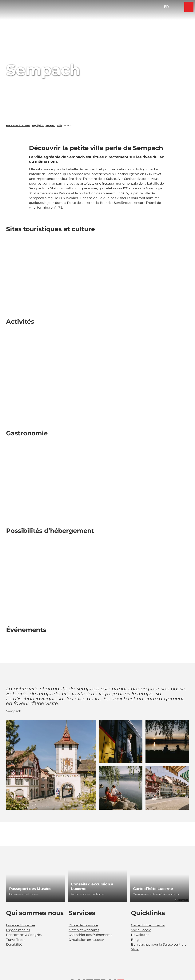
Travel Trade (16, 940)
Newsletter (140, 935)
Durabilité (14, 944)
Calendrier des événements (90, 935)
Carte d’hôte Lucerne (148, 925)
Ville (60, 125)
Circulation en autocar (86, 940)
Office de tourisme (83, 925)
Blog (135, 940)
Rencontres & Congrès (24, 935)
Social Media (141, 930)
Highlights (38, 125)
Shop (135, 949)
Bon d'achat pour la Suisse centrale (159, 944)
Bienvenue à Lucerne (18, 125)
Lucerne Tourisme (20, 925)
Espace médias (18, 930)
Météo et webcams (84, 930)
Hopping (50, 125)
